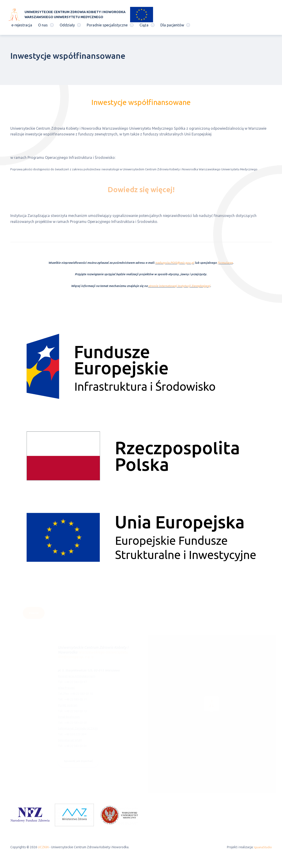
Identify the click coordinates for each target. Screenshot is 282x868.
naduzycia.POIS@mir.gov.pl (175, 263)
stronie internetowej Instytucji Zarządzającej (179, 286)
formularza (225, 263)
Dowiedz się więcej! (141, 189)
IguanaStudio (263, 848)
